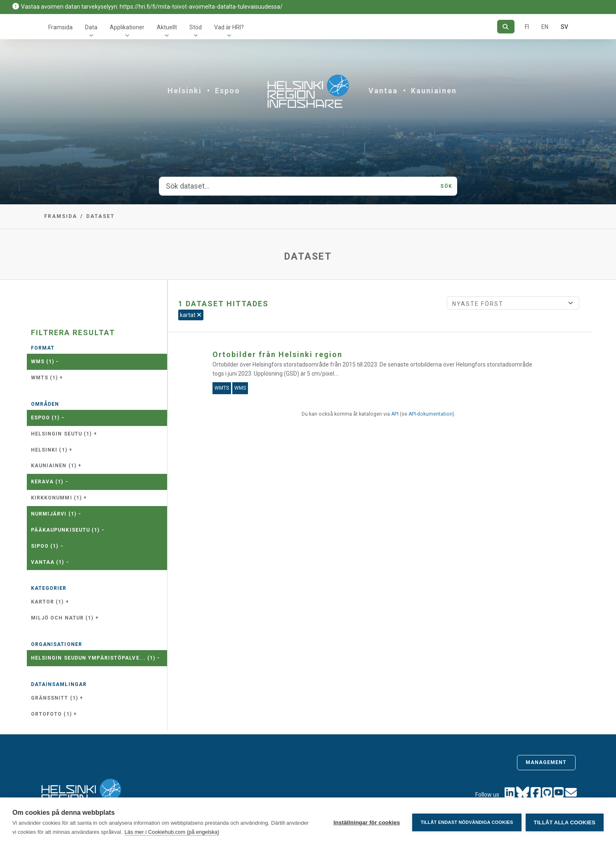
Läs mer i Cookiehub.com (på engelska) (172, 832)
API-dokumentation (431, 414)
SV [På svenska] (564, 27)
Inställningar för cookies (367, 822)
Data (91, 27)
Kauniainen (434, 91)
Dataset (100, 216)
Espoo (228, 91)
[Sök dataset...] (297, 186)
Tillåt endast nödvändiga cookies (467, 822)
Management (546, 762)
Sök (446, 186)
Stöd (196, 27)
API (395, 414)
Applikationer (127, 27)
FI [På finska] (527, 27)
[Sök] (506, 27)
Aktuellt (167, 27)
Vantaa (383, 91)
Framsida (60, 27)
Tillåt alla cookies (565, 822)
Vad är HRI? (229, 27)
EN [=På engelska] (545, 27)
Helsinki (185, 91)
